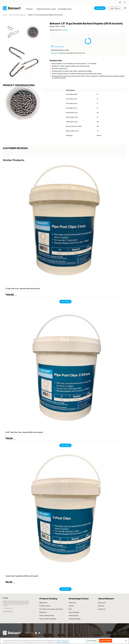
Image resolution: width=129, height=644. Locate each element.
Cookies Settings (91, 641)
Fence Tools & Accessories (48, 619)
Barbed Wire (43, 603)
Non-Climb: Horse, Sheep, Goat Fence (51, 609)
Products (29, 9)
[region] (64, 641)
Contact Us (100, 8)
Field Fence (43, 612)
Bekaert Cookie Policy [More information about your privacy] (63, 642)
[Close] (126, 641)
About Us (101, 606)
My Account (102, 603)
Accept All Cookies (105, 641)
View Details (65, 302)
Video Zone (72, 603)
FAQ (70, 609)
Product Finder (74, 616)
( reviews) (65, 30)
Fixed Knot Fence (45, 606)
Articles (71, 606)
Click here (54, 53)
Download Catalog (75, 619)
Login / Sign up (115, 8)
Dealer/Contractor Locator (46, 9)
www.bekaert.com (8, 611)
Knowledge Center (65, 9)
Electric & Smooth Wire (47, 616)
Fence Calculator (59, 46)
